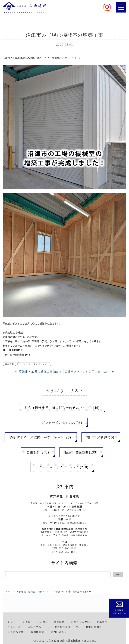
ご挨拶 (26, 622)
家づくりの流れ (80, 622)
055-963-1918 (68, 548)
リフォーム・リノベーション (34, 364)
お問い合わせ (59, 632)
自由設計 (10, 364)
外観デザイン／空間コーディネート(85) (41, 437)
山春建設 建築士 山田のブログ (34, 591)
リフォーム (14, 627)
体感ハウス (34, 627)
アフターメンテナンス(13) (62, 422)
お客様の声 (37, 632)
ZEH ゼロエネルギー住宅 (63, 627)
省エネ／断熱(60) (101, 437)
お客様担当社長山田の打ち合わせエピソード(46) (62, 408)
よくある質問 (16, 632)
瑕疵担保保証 (94, 627)
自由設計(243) (38, 452)
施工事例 (102, 622)
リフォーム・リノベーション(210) (62, 467)
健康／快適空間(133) (81, 452)
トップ (12, 622)
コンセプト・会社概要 (51, 622)
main (58, 372)
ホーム (9, 591)
